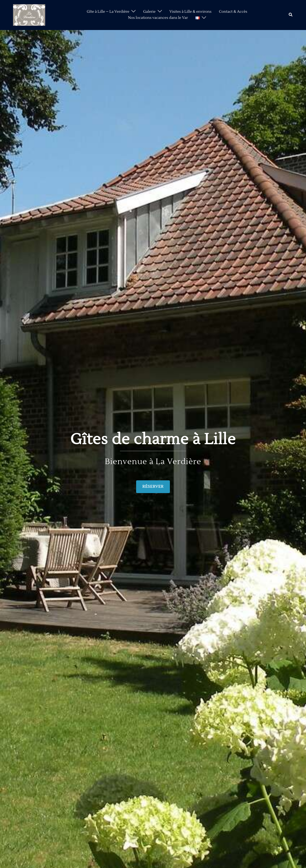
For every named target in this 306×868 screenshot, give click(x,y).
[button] (291, 15)
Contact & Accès (233, 12)
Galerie (149, 12)
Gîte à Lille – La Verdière (108, 12)
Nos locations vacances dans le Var (158, 18)
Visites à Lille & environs (190, 12)
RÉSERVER (153, 487)
